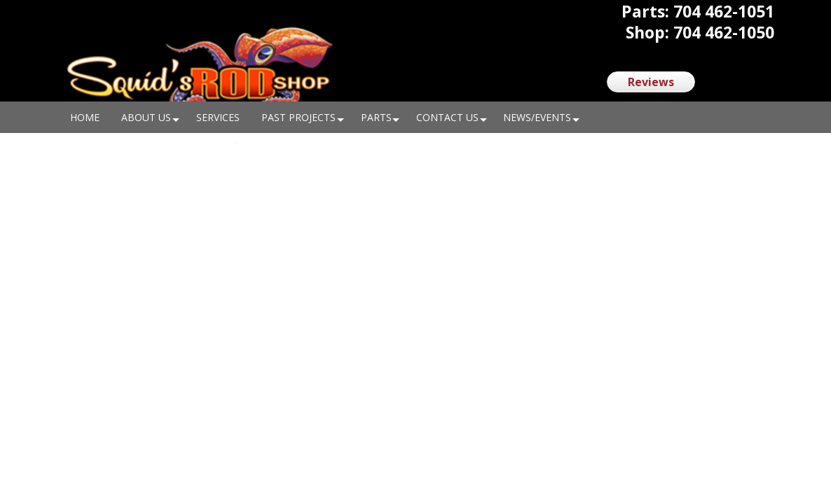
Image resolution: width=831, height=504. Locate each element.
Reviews (651, 82)
